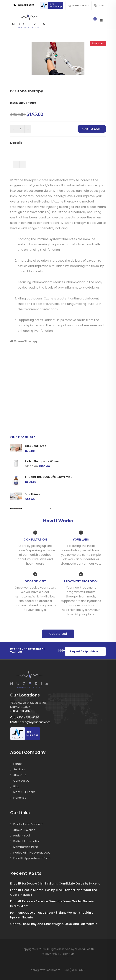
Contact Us (21, 781)
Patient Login (79, 5)
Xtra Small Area (36, 446)
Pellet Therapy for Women (43, 461)
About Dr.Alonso (24, 830)
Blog (16, 786)
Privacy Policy (50, 954)
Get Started (58, 634)
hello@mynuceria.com (30, 722)
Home (18, 764)
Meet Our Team (24, 792)
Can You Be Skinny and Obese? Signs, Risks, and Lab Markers (54, 924)
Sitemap (68, 954)
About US (20, 775)
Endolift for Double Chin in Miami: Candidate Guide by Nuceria (55, 883)
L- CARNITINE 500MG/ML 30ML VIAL (48, 477)
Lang (99, 5)
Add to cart (92, 129)
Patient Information (27, 841)
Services (19, 769)
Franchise (20, 798)
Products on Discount (28, 824)
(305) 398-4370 (21, 711)
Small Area (32, 494)
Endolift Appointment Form (32, 858)
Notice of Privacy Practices (32, 853)
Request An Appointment (85, 651)
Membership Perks (26, 847)
